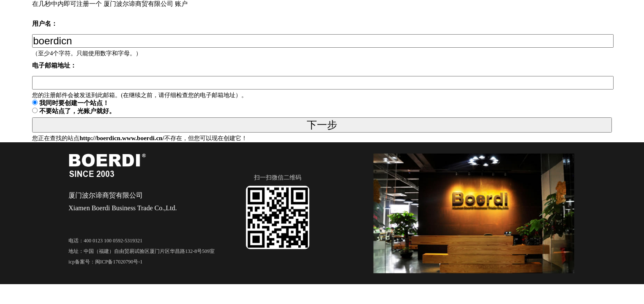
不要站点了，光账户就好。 (77, 111)
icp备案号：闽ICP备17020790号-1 (105, 262)
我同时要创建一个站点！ (74, 103)
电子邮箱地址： (54, 65)
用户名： (45, 24)
